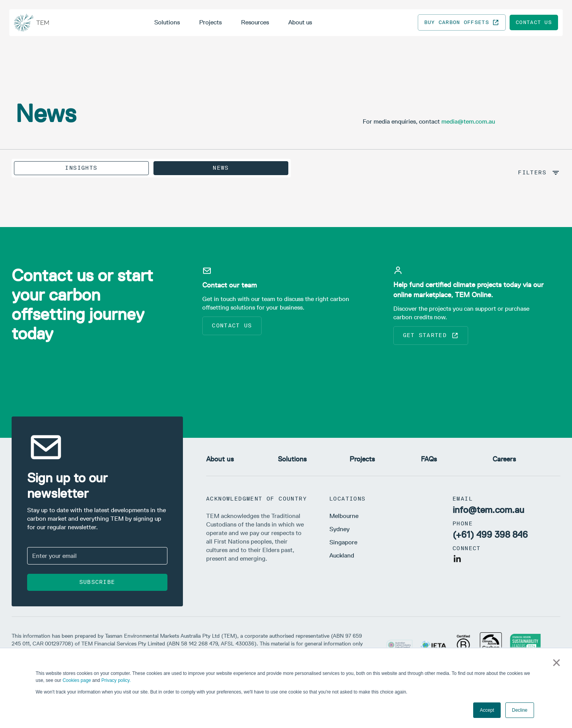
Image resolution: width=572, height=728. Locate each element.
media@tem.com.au (468, 121)
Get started (431, 336)
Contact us (534, 22)
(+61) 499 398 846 (490, 534)
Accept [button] (487, 710)
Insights (81, 168)
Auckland (342, 555)
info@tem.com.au (488, 510)
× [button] (556, 663)
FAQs (429, 459)
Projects (210, 22)
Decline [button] (520, 710)
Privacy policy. (116, 680)
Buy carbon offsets (462, 22)
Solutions (167, 22)
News (221, 168)
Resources (255, 22)
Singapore (343, 542)
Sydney (339, 529)
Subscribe (97, 582)
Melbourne (344, 516)
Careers (504, 459)
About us (300, 22)
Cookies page (77, 680)
